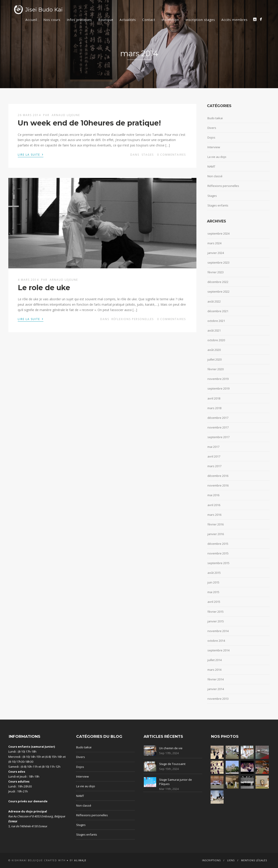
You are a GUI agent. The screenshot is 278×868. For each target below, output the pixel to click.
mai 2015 (213, 592)
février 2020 (216, 369)
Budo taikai (215, 118)
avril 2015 (214, 602)
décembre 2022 (218, 282)
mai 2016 (213, 495)
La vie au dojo (217, 157)
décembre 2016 (218, 476)
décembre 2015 (218, 544)
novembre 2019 (218, 379)
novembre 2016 (218, 485)
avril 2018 (214, 398)
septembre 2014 (218, 650)
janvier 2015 (216, 621)
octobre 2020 (216, 340)
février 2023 (216, 272)
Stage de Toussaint (172, 764)
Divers (212, 128)
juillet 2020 (215, 359)
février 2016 (216, 524)
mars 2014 (214, 670)
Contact (149, 20)
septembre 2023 (218, 262)
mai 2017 (213, 447)
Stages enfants (218, 205)
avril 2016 (214, 505)
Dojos (211, 137)
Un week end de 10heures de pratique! (89, 123)
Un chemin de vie (171, 748)
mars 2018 (214, 408)
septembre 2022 (218, 292)
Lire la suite (31, 154)
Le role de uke (44, 288)
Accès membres (235, 20)
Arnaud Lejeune (66, 115)
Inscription (170, 20)
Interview (214, 147)
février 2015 (216, 612)
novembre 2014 (218, 631)
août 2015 (214, 573)
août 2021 (214, 330)
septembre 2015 (218, 563)
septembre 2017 (218, 437)
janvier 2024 (216, 253)
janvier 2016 (216, 534)
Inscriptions (211, 860)
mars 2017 (214, 466)
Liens (231, 860)
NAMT (211, 166)
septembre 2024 (218, 233)
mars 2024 (214, 243)
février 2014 (216, 679)
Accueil (31, 20)
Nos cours (52, 20)
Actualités (128, 20)
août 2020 (214, 350)
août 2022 (214, 301)
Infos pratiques (79, 20)
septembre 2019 (218, 388)
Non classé (215, 176)
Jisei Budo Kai (44, 10)
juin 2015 (213, 582)
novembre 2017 (218, 427)
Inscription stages (200, 20)
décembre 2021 (218, 311)
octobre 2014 (216, 641)
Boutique (106, 20)
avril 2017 (214, 456)
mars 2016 (214, 515)
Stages (148, 155)
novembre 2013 (218, 699)
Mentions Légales (254, 860)
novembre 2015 (218, 553)
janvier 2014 (216, 689)
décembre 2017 (218, 418)
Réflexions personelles (133, 319)
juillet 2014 (215, 660)
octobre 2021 (216, 321)
